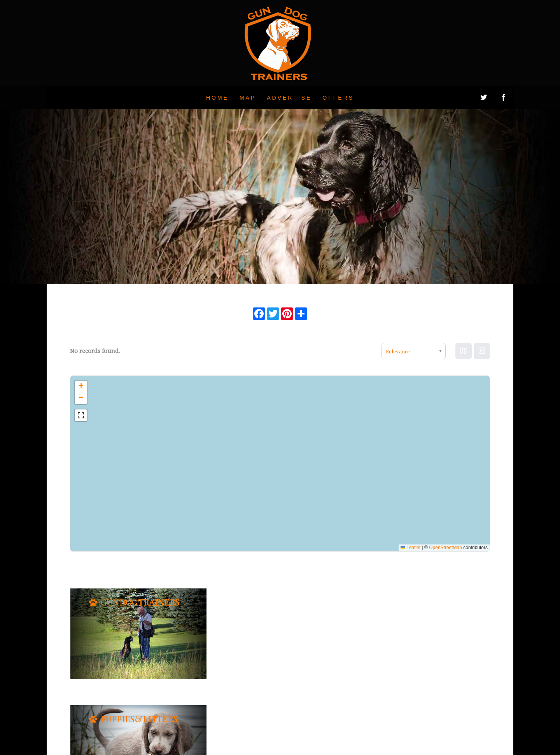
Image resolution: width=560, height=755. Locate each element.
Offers (338, 98)
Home (217, 98)
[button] (81, 386)
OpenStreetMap (445, 548)
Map (248, 98)
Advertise (289, 98)
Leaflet (410, 548)
